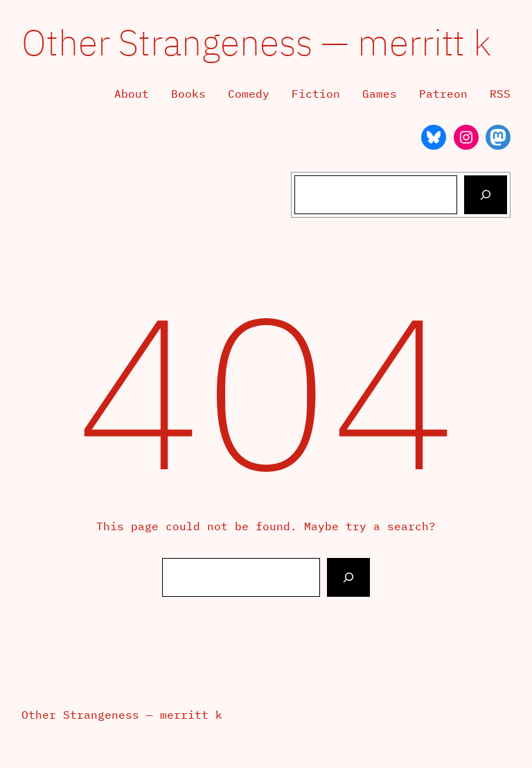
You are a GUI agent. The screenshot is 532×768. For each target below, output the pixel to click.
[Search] (486, 195)
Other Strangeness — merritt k (256, 42)
